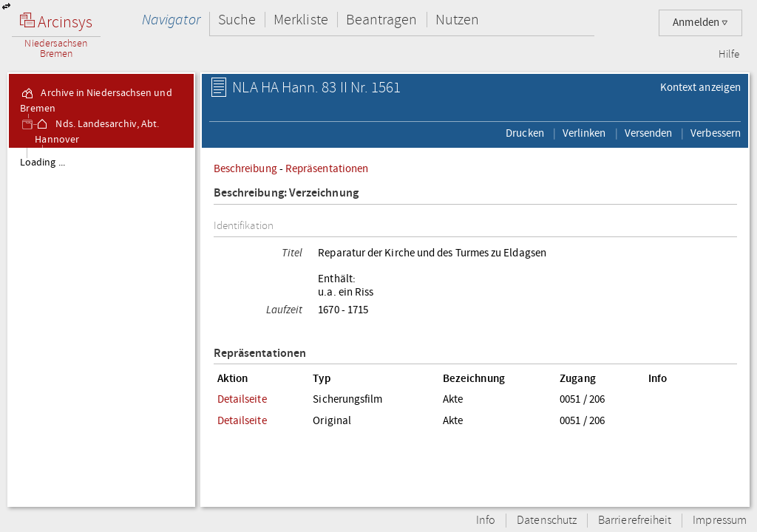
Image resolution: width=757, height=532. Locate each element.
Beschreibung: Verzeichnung (286, 193)
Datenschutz (547, 521)
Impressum (720, 521)
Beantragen (382, 20)
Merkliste (301, 20)
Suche (237, 20)
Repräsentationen (327, 168)
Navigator (171, 20)
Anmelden (700, 23)
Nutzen (457, 20)
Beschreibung (245, 168)
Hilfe (729, 55)
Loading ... (43, 163)
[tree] (101, 327)
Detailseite (242, 399)
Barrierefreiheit (635, 521)
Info (486, 521)
